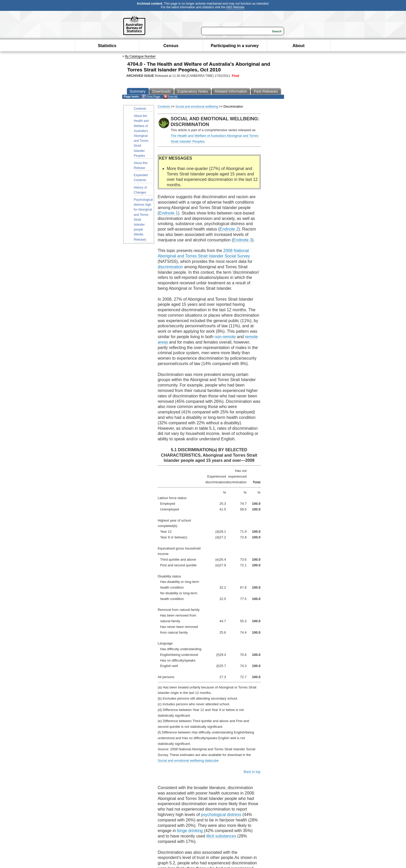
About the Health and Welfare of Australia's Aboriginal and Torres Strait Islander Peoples (141, 136)
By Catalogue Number (140, 56)
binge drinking (190, 831)
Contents (140, 109)
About (299, 46)
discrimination (170, 267)
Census (171, 46)
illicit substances (221, 836)
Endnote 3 (243, 240)
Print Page (151, 97)
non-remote (225, 337)
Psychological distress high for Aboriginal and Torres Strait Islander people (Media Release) (143, 220)
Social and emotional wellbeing (197, 107)
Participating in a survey (235, 46)
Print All (170, 97)
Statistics (107, 46)
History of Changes (140, 190)
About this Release (141, 165)
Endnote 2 (229, 229)
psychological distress (221, 815)
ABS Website (235, 7)
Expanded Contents (141, 178)
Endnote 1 (168, 213)
